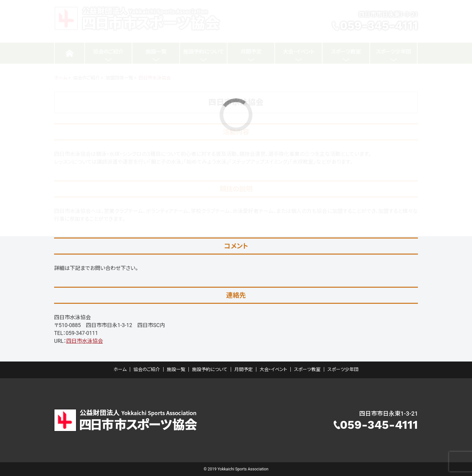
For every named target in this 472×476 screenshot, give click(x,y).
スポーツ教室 (307, 369)
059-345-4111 (379, 425)
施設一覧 (176, 369)
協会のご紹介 (147, 369)
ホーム (120, 369)
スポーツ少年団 (343, 369)
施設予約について (210, 369)
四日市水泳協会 (85, 341)
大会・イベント (273, 369)
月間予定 (244, 369)
